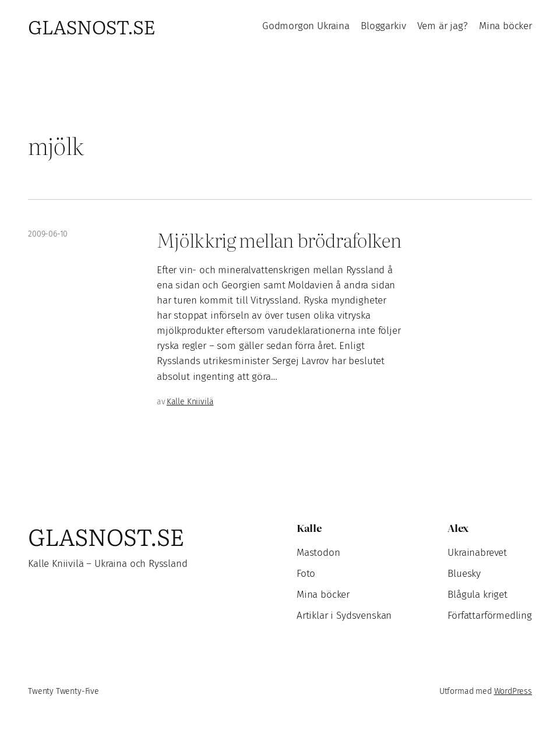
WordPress (513, 691)
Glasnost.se (91, 26)
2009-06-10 (48, 234)
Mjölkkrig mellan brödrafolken (279, 240)
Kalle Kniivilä (190, 402)
